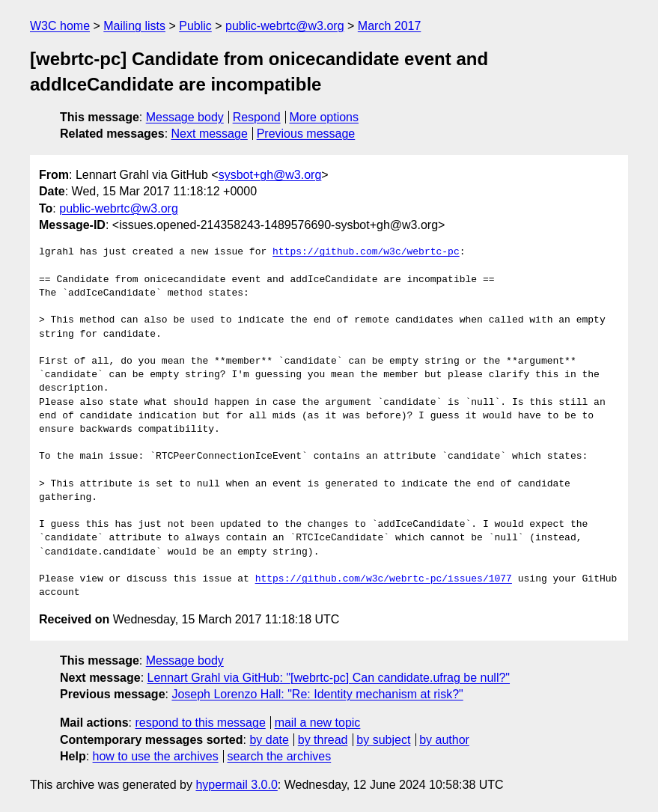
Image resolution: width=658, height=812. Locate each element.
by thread (323, 740)
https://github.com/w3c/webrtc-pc (366, 252)
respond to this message (200, 723)
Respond (257, 117)
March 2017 (390, 26)
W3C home (60, 26)
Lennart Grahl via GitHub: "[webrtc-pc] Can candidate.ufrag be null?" (329, 678)
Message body (185, 117)
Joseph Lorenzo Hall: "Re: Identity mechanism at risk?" (317, 694)
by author (444, 740)
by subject (383, 740)
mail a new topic (318, 723)
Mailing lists (134, 26)
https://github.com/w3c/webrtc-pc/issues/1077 (384, 579)
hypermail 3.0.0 (236, 785)
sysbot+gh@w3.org (270, 175)
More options (325, 117)
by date (269, 740)
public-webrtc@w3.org (285, 26)
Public (195, 26)
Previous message (306, 134)
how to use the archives (156, 756)
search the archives (280, 756)
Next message (210, 134)
